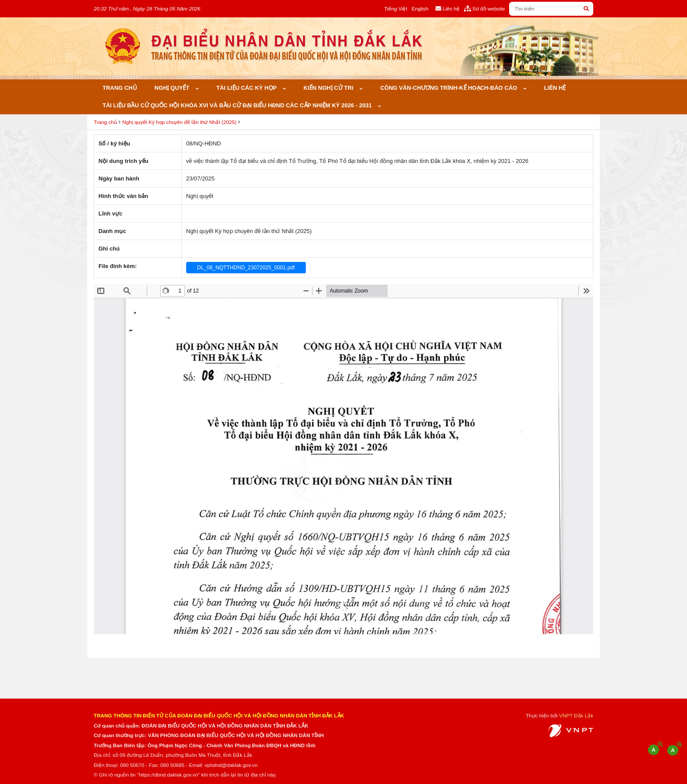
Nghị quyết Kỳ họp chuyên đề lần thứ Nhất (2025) (179, 122)
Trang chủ (120, 88)
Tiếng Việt (396, 9)
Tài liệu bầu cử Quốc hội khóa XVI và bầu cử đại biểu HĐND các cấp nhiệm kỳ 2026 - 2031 (238, 105)
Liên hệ (555, 88)
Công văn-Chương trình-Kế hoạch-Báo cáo (450, 88)
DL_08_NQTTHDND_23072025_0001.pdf (246, 268)
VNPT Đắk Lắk (576, 715)
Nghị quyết (173, 88)
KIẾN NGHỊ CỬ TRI (329, 88)
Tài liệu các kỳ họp (247, 88)
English (420, 9)
